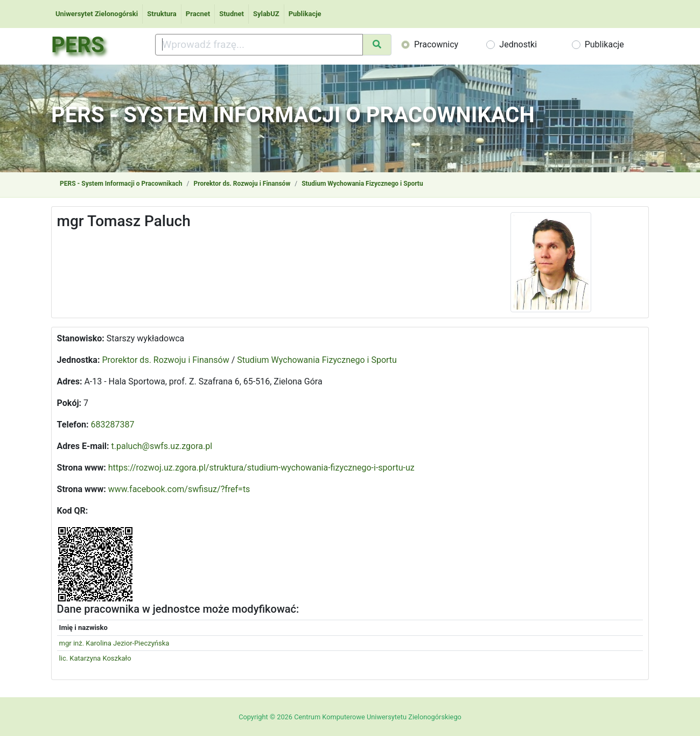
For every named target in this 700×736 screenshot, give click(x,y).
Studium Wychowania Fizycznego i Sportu (362, 184)
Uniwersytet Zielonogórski (97, 14)
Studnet (232, 14)
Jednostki (518, 44)
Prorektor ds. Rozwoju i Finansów (242, 184)
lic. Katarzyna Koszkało (95, 658)
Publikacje (305, 14)
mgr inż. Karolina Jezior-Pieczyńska (114, 643)
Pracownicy (436, 44)
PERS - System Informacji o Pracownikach (121, 184)
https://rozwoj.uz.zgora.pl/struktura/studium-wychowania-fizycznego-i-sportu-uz (261, 468)
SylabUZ (266, 14)
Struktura (162, 14)
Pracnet (198, 14)
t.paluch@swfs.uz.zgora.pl (162, 446)
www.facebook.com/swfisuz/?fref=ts (179, 489)
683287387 (113, 425)
